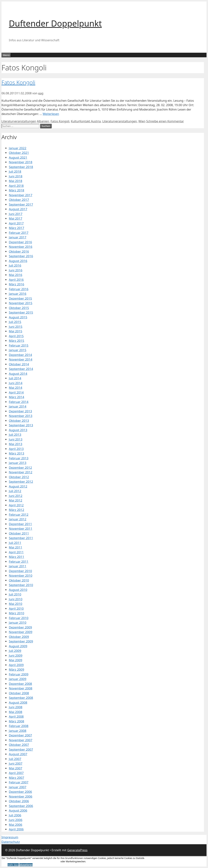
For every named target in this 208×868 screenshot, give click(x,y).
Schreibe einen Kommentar (165, 121)
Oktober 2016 (19, 251)
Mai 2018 (16, 181)
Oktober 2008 (19, 693)
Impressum (10, 837)
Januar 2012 (18, 519)
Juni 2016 (16, 270)
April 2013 (16, 449)
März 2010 (16, 613)
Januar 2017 (18, 237)
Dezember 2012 (20, 468)
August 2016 (18, 261)
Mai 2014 (16, 388)
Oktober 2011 (19, 533)
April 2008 (16, 716)
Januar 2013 (18, 463)
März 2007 (16, 778)
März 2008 (16, 721)
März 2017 (16, 228)
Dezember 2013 (20, 411)
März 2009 (16, 669)
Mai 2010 (16, 604)
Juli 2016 (15, 265)
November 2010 (21, 576)
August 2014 (18, 374)
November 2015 (21, 303)
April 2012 (16, 505)
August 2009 (18, 646)
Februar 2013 (19, 458)
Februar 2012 (19, 515)
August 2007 (18, 754)
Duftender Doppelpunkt (55, 23)
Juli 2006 (15, 815)
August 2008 (18, 702)
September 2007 (21, 749)
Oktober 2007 (19, 745)
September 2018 (21, 167)
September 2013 (21, 425)
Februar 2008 (19, 726)
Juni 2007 (16, 763)
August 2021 (18, 157)
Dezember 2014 (20, 355)
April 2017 (16, 223)
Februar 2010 (19, 618)
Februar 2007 (19, 782)
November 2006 (21, 796)
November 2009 (21, 632)
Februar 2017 (19, 233)
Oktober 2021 (19, 153)
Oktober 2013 (19, 421)
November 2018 (21, 162)
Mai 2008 (16, 712)
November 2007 (21, 740)
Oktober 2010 (19, 580)
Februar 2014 (19, 402)
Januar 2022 (18, 148)
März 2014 (16, 397)
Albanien (43, 121)
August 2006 (18, 810)
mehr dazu (13, 865)
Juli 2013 (15, 435)
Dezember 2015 (20, 298)
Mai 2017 (16, 218)
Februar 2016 (19, 289)
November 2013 (21, 416)
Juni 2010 (16, 599)
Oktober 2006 (19, 801)
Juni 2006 (16, 820)
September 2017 (21, 204)
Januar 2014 (18, 406)
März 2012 (16, 510)
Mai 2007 (16, 768)
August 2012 (18, 486)
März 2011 (16, 557)
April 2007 (16, 773)
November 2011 (21, 529)
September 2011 (21, 538)
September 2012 (21, 482)
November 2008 (21, 688)
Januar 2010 (18, 622)
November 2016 (21, 247)
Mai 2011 (16, 547)
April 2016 (16, 280)
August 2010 (18, 590)
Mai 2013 (16, 444)
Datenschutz (11, 842)
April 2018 (16, 186)
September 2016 (21, 256)
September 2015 (21, 312)
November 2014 (21, 359)
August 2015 (18, 317)
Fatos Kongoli (18, 82)
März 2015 (16, 341)
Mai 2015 (16, 331)
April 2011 (16, 552)
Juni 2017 (16, 214)
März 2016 (16, 284)
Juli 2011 (15, 543)
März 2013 (16, 453)
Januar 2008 (18, 731)
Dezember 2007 (20, 735)
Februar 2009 (19, 674)
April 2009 (16, 665)
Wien (142, 121)
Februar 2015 (19, 345)
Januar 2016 (18, 294)
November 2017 (21, 195)
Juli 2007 (15, 759)
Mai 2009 (16, 660)
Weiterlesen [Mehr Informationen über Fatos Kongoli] (51, 114)
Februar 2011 (19, 562)
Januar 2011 (18, 566)
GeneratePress (77, 850)
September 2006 (21, 806)
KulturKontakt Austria (86, 121)
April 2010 (16, 608)
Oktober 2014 (19, 364)
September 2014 (21, 369)
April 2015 (16, 336)
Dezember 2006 (20, 792)
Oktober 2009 (19, 637)
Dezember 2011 (20, 524)
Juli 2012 (15, 491)
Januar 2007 (18, 787)
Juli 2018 (15, 171)
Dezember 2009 (20, 627)
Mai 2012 (16, 500)
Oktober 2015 (19, 308)
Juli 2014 (15, 378)
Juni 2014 (16, 383)
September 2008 (21, 698)
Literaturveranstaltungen (19, 121)
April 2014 (16, 392)
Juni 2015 (16, 327)
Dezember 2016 (20, 242)
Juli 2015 (15, 322)
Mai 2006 (16, 825)
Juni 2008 (16, 707)
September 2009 (21, 641)
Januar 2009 (18, 679)
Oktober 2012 (19, 477)
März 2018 (16, 190)
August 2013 (18, 430)
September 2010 (21, 585)
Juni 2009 (16, 655)
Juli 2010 (15, 594)
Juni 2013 (16, 439)
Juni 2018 (16, 176)
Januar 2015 (18, 350)
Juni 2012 (16, 496)
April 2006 (16, 829)
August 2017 (18, 209)
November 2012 (21, 472)
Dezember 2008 (20, 684)
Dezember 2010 (20, 571)
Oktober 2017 (19, 200)
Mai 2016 (16, 275)
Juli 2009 (15, 651)
